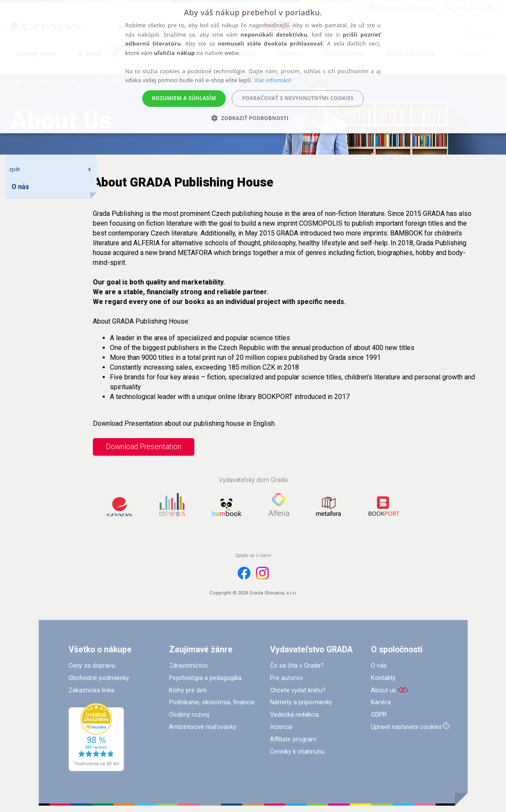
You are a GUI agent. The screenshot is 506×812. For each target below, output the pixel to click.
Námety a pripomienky (301, 702)
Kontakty (383, 678)
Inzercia (281, 727)
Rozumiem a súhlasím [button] (184, 98)
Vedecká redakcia (295, 715)
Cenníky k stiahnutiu (297, 752)
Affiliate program (293, 739)
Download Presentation (144, 447)
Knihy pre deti (188, 690)
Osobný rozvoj (189, 715)
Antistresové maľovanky (203, 727)
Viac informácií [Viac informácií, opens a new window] (273, 80)
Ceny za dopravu (92, 666)
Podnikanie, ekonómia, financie (212, 702)
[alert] (253, 67)
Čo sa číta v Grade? (297, 666)
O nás (379, 666)
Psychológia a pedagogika (205, 678)
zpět (50, 169)
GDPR (379, 715)
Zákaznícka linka (91, 690)
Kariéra (381, 702)
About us (384, 690)
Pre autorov (286, 678)
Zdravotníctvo (188, 666)
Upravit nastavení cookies (406, 727)
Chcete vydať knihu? (298, 690)
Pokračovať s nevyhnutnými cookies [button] (298, 98)
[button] (253, 118)
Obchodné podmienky (99, 678)
